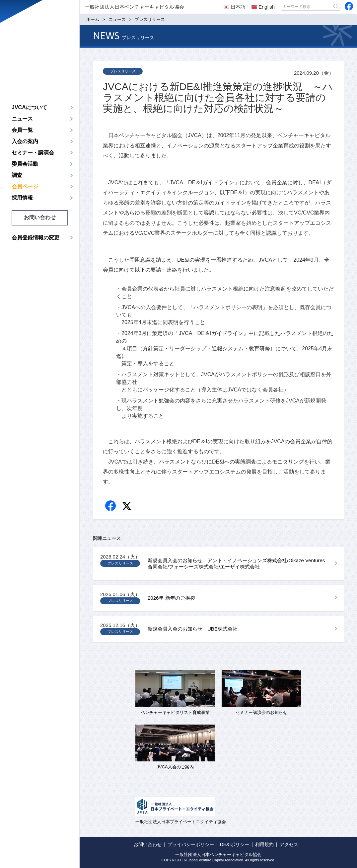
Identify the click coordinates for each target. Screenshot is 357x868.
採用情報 (22, 198)
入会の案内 (25, 141)
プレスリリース (123, 71)
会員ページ (25, 186)
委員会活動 (25, 164)
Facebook (111, 506)
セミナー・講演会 (33, 153)
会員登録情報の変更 (36, 238)
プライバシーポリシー (191, 844)
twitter (128, 507)
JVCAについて (29, 107)
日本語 (235, 7)
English (263, 7)
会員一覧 (22, 130)
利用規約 (264, 844)
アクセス (289, 844)
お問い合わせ (40, 217)
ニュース (22, 119)
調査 (17, 175)
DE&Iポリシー (235, 844)
